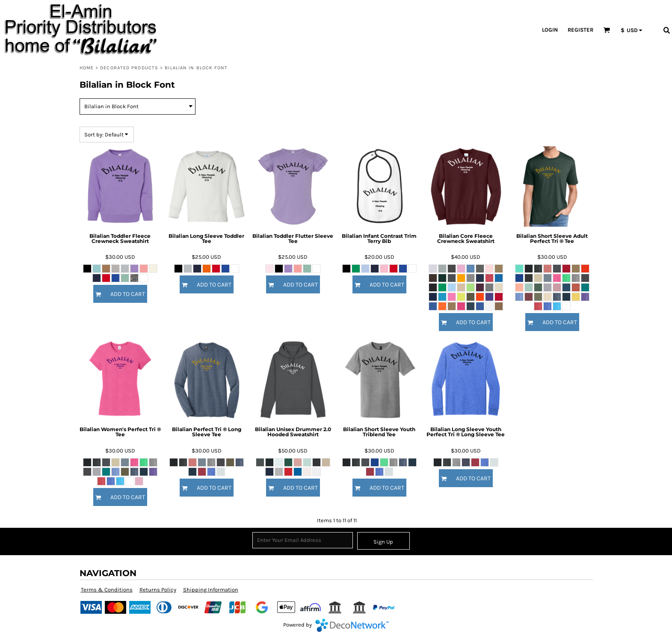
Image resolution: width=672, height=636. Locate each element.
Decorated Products (129, 68)
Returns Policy (158, 590)
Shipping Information (211, 590)
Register (580, 30)
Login (550, 30)
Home (87, 68)
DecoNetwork (352, 625)
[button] (607, 30)
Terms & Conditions (107, 590)
